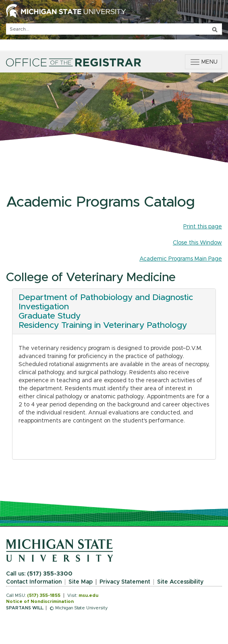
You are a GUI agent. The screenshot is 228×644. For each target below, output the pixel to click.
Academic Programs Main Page (181, 259)
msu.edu (88, 595)
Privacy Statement (125, 582)
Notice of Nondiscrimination (40, 602)
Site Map (81, 582)
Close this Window (197, 243)
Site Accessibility (180, 582)
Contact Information (34, 582)
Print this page (203, 227)
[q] (114, 29)
